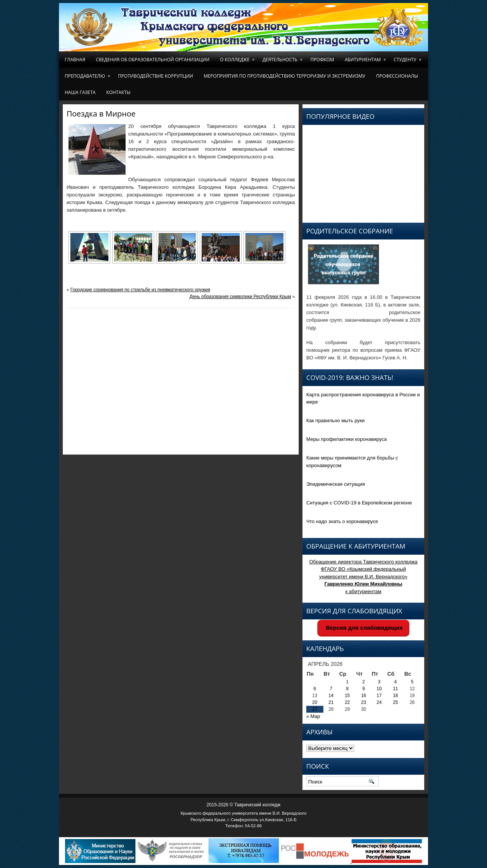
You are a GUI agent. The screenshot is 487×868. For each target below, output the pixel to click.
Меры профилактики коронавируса (347, 439)
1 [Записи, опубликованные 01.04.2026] (348, 682)
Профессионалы (397, 76)
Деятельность (284, 57)
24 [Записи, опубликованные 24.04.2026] (379, 702)
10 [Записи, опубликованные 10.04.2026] (379, 689)
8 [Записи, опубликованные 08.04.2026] (348, 689)
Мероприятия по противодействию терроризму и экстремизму (284, 76)
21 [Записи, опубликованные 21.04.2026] (331, 702)
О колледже (239, 57)
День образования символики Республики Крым (240, 297)
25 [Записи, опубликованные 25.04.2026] (395, 702)
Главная (75, 60)
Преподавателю (89, 73)
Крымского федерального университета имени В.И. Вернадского (244, 813)
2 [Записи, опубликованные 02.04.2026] (364, 682)
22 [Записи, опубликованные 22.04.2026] (347, 702)
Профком (322, 60)
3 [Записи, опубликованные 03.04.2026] (379, 682)
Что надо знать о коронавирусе (342, 521)
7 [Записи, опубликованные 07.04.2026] (331, 689)
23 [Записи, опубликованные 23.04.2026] (364, 702)
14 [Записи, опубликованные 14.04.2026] (331, 696)
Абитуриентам (367, 57)
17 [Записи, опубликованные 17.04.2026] (379, 696)
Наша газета (80, 92)
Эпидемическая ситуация (336, 484)
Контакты (118, 92)
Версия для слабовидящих (364, 628)
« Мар (313, 716)
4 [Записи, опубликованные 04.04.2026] (395, 682)
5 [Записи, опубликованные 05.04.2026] (412, 682)
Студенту (409, 57)
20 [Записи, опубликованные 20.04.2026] (315, 702)
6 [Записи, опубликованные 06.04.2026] (315, 689)
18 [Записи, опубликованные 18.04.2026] (395, 696)
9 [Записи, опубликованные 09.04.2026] (364, 689)
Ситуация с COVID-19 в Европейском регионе (359, 503)
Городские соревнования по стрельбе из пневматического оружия (140, 290)
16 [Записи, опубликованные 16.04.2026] (364, 696)
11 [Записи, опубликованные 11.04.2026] (395, 689)
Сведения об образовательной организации (153, 60)
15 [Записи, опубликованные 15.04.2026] (347, 696)
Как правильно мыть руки (335, 420)
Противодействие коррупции (155, 76)
